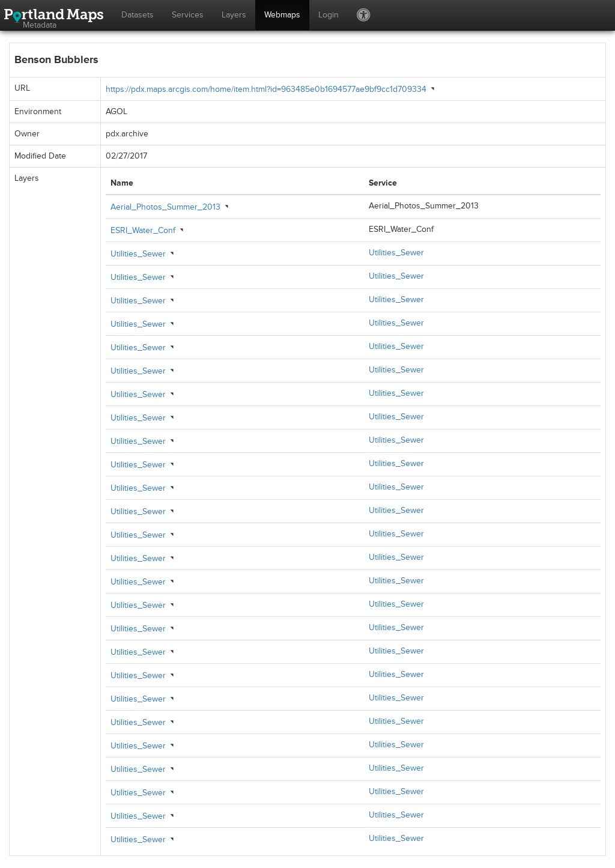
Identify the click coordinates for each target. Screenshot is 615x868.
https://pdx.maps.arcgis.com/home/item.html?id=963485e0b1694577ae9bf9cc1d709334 (266, 89)
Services (188, 15)
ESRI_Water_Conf (143, 230)
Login (329, 15)
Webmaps (282, 15)
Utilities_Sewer (138, 254)
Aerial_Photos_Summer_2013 (165, 207)
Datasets (138, 15)
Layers (234, 15)
